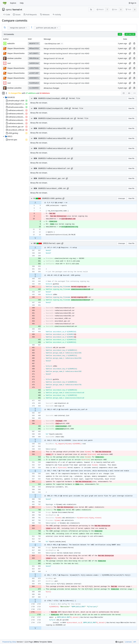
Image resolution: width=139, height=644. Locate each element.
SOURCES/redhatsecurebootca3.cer (54, 148)
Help (22, 3)
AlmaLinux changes (51, 88)
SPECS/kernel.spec (52, 243)
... (62, 43)
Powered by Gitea (9, 642)
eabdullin (11, 43)
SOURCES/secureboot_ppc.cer (52, 178)
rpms (8, 10)
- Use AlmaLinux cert (52, 44)
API (135, 642)
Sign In (132, 3)
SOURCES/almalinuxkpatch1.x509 (53, 108)
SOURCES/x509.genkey (52, 198)
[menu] (26, 28)
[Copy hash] (130, 44)
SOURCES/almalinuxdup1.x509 (52, 98)
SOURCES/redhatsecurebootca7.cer (54, 168)
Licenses (128, 642)
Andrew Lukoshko (14, 58)
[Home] (5, 3)
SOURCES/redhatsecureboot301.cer (54, 128)
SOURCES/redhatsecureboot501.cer (54, 138)
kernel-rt (17, 10)
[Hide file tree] (3, 93)
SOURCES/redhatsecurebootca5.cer (54, 158)
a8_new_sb (130, 34)
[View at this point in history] (134, 44)
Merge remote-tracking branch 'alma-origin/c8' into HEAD (66, 49)
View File (131, 98)
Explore (13, 3)
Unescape (122, 198)
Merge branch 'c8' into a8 (54, 58)
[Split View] (129, 93)
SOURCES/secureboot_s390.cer (52, 188)
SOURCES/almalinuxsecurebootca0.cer (56, 118)
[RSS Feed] (91, 9)
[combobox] (19, 28)
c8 (120, 34)
